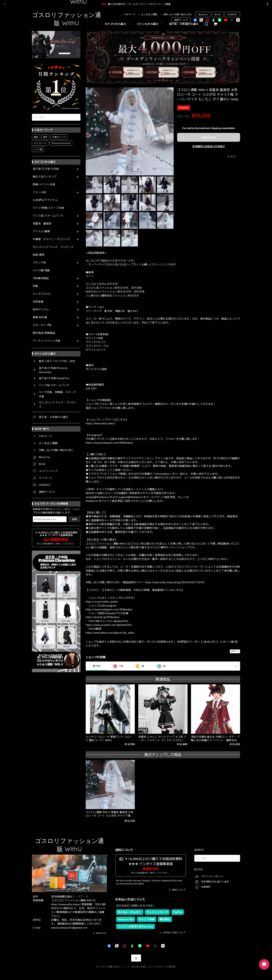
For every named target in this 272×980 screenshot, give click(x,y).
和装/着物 (39, 255)
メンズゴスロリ (42, 294)
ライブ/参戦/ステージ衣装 (48, 208)
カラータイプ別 (42, 325)
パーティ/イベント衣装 (47, 341)
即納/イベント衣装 (44, 185)
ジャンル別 (39, 192)
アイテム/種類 (41, 231)
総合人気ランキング (45, 177)
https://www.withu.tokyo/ (101, 423)
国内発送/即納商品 (44, 333)
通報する (235, 651)
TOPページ (130, 15)
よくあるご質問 (149, 15)
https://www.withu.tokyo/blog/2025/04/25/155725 (175, 582)
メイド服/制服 (41, 271)
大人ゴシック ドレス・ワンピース (53, 247)
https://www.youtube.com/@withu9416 (109, 625)
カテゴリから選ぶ (117, 24)
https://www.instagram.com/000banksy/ (110, 443)
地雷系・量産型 (42, 224)
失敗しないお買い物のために (178, 15)
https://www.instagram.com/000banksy (109, 610)
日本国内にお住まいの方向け (209, 146)
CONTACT (232, 15)
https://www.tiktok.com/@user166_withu (110, 633)
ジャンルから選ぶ (150, 24)
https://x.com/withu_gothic (102, 602)
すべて (97, 666)
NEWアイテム (41, 310)
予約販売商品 (41, 278)
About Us (203, 15)
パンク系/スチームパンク (48, 216)
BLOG (218, 15)
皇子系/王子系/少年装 (46, 169)
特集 (35, 286)
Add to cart (209, 137)
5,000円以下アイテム (45, 200)
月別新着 (38, 302)
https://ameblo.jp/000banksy (103, 617)
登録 (74, 519)
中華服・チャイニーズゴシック (51, 239)
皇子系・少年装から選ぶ (184, 24)
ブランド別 (39, 263)
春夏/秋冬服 (40, 317)
